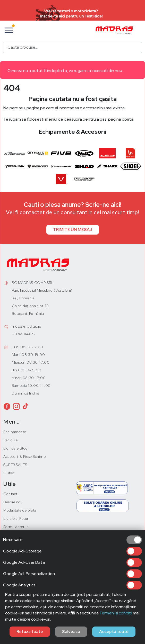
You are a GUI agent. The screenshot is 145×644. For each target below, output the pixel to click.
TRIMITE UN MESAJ (73, 230)
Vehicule (10, 440)
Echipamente (15, 432)
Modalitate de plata (20, 510)
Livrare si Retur (16, 518)
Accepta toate (114, 632)
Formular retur (16, 527)
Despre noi (12, 502)
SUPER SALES (15, 465)
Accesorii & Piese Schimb (25, 457)
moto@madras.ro (27, 326)
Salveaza (71, 632)
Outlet (9, 473)
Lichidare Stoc (15, 448)
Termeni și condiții (116, 613)
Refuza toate (30, 632)
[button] (9, 30)
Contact (10, 494)
